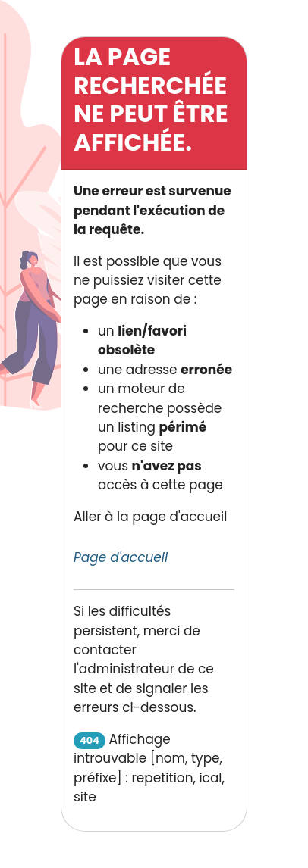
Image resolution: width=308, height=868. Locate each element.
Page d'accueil (121, 557)
